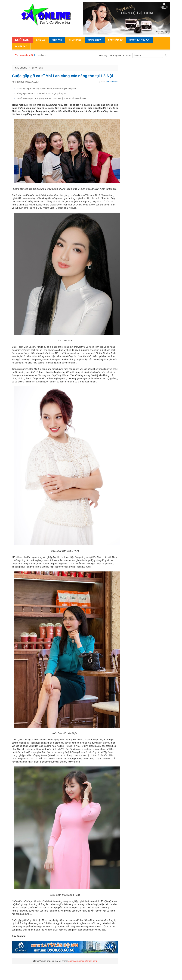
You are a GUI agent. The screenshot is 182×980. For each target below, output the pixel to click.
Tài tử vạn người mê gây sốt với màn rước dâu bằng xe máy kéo (46, 89)
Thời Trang (75, 40)
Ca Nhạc (41, 40)
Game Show (95, 40)
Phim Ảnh (57, 40)
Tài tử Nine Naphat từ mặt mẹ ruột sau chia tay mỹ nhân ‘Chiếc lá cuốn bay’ (52, 98)
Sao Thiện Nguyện (139, 40)
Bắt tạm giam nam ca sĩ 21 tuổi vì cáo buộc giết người (42, 94)
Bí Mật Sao (21, 46)
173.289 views (112, 82)
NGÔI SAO (22, 40)
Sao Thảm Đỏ (115, 40)
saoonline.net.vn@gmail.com (83, 961)
